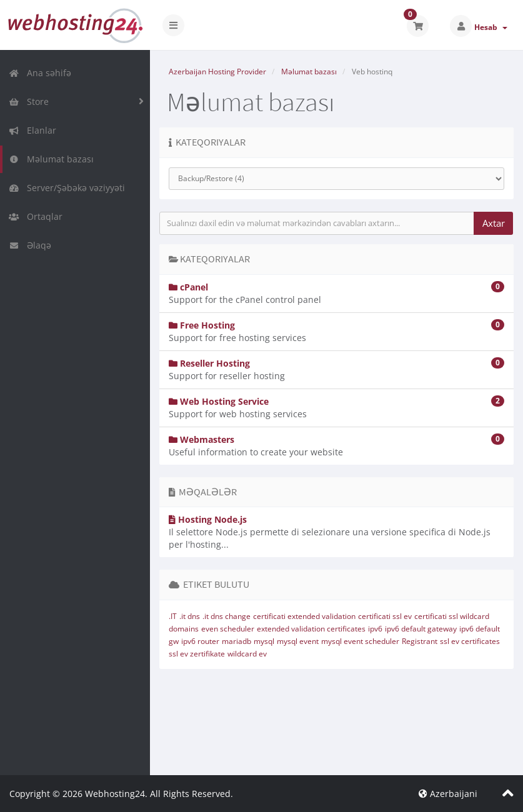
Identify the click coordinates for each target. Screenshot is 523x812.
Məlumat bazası (51, 159)
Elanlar (32, 130)
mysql (264, 641)
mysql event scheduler (360, 641)
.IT (173, 616)
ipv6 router (200, 641)
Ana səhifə (40, 73)
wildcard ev (247, 654)
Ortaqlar (36, 216)
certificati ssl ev (385, 616)
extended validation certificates (311, 629)
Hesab (491, 27)
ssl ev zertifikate (197, 654)
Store (29, 101)
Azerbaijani (448, 794)
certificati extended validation (304, 616)
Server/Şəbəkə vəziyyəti (67, 188)
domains (184, 629)
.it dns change (227, 616)
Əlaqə (30, 245)
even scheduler (228, 629)
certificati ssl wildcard (452, 616)
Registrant (420, 641)
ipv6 (375, 629)
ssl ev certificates (470, 641)
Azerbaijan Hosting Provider (217, 72)
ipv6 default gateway (421, 629)
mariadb (237, 641)
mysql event (298, 641)
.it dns (190, 616)
